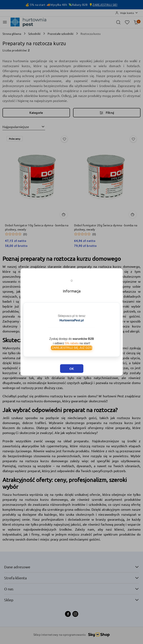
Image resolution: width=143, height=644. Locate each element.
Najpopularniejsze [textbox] (16, 127)
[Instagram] (75, 614)
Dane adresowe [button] (71, 567)
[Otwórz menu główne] (5, 22)
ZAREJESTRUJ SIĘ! (105, 5)
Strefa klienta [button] (71, 578)
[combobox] (24, 127)
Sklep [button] (71, 600)
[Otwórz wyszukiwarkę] (118, 22)
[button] (16, 234)
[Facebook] (68, 614)
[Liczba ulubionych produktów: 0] (127, 22)
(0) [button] (25, 234)
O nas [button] (71, 589)
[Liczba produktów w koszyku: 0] (136, 22)
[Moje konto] (127, 13)
